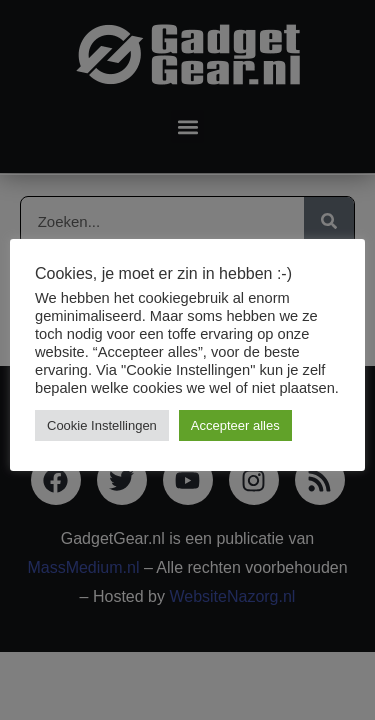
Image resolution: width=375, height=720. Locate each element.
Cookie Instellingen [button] (102, 425)
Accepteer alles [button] (235, 425)
